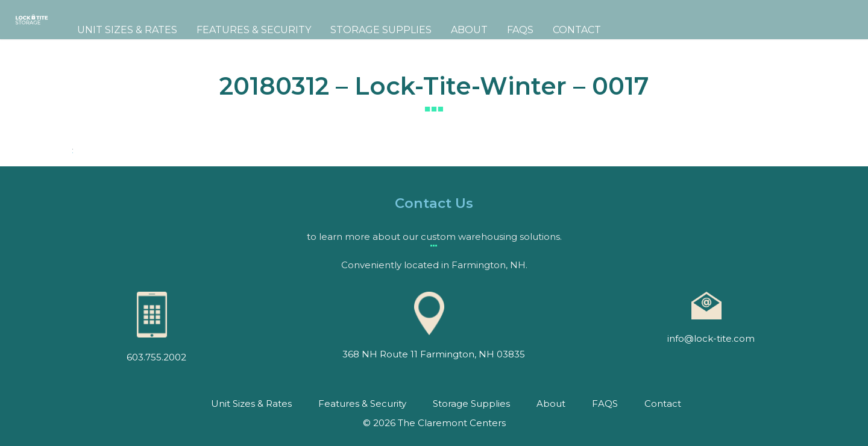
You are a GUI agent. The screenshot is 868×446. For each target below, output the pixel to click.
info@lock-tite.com (711, 338)
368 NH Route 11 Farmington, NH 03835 (434, 354)
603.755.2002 (156, 357)
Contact (632, 30)
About (524, 30)
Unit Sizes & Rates (182, 30)
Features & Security (309, 30)
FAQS (575, 30)
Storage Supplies (436, 30)
